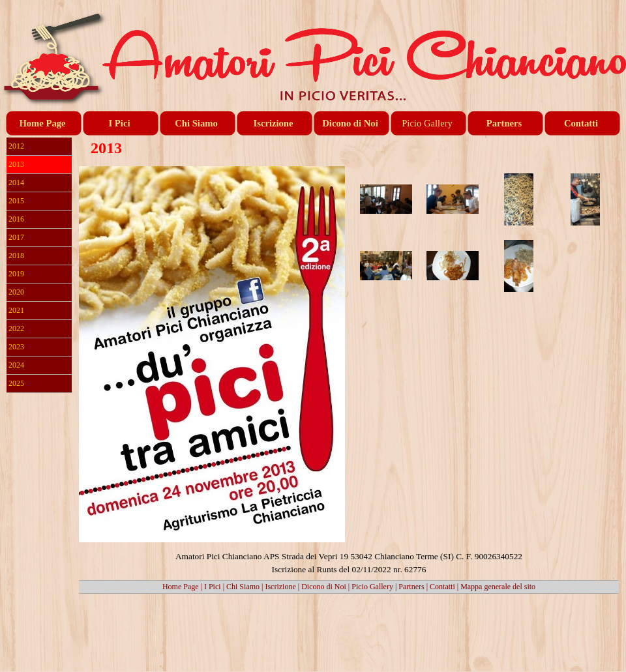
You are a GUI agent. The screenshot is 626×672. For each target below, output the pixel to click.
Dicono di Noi (324, 587)
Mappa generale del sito (498, 587)
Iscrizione (280, 587)
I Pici (213, 587)
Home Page (181, 587)
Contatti (442, 587)
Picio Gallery (372, 587)
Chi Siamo (243, 587)
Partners (411, 587)
